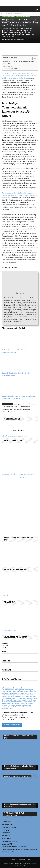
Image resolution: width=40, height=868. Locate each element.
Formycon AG (7, 822)
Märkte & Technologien (9, 16)
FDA (16, 407)
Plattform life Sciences (10, 827)
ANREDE (5, 643)
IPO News (5, 830)
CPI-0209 (33, 404)
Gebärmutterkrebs (25, 407)
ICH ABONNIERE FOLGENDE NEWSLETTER (18, 713)
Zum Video (6, 595)
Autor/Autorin (7, 66)
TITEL (4, 652)
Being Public (6, 833)
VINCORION (6, 838)
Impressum (22, 859)
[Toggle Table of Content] (33, 58)
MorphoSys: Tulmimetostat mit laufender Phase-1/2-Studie (18, 63)
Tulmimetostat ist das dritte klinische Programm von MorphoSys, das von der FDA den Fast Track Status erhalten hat (19, 195)
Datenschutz (13, 859)
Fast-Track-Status (8, 407)
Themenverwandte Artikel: (12, 68)
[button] (4, 9)
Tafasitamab (15, 412)
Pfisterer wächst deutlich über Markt (14, 847)
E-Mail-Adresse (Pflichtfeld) (12, 679)
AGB (29, 859)
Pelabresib (6, 412)
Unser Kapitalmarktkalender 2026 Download (20, 805)
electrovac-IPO (7, 844)
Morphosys (17, 409)
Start (3, 14)
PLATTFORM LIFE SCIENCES (14, 14)
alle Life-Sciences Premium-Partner (14, 436)
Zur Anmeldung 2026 (9, 630)
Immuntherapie (8, 409)
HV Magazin (6, 836)
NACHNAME (7, 670)
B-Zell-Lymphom (19, 404)
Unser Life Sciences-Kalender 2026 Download (18, 767)
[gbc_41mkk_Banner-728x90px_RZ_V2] (20, 3)
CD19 (27, 404)
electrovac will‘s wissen (10, 841)
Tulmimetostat (25, 412)
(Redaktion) (8, 39)
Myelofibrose (27, 409)
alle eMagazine (7, 824)
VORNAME (6, 661)
